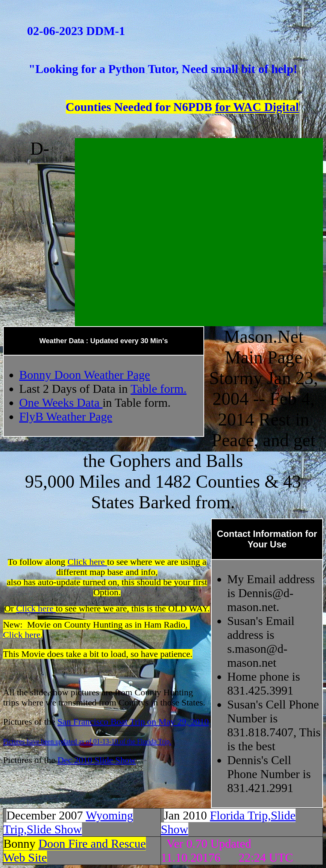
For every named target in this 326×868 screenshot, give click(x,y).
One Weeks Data (61, 403)
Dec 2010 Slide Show (97, 760)
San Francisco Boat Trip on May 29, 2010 (133, 722)
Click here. (23, 635)
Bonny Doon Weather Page (85, 375)
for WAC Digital (257, 107)
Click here (87, 562)
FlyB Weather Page (66, 417)
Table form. (158, 389)
